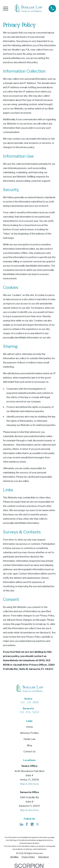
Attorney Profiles (29, 733)
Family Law (29, 739)
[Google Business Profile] (32, 824)
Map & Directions (29, 784)
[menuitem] (14, 857)
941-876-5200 (29, 712)
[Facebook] (27, 824)
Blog (29, 745)
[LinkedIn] (21, 824)
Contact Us (29, 752)
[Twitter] (38, 824)
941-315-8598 (29, 702)
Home (29, 727)
